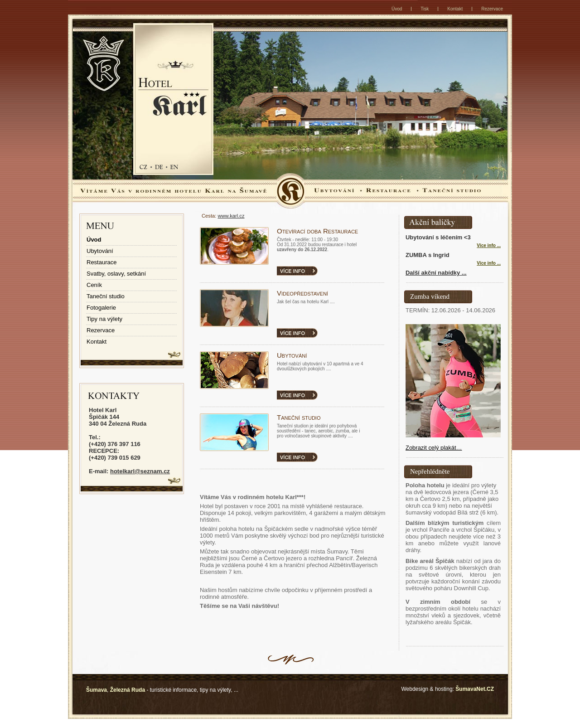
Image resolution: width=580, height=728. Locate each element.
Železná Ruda (128, 690)
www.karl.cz (231, 216)
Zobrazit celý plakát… (434, 448)
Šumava (97, 690)
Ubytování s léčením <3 (438, 237)
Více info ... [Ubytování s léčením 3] (489, 245)
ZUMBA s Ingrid (428, 255)
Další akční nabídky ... (436, 273)
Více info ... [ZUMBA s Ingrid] (489, 263)
